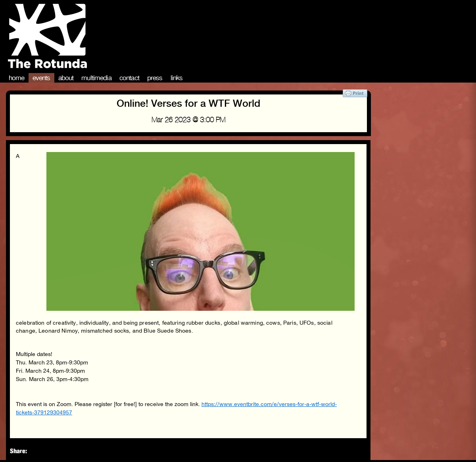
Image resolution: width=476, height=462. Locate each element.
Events (41, 78)
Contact (129, 78)
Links (177, 78)
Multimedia (96, 78)
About (66, 78)
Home (17, 78)
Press (155, 78)
